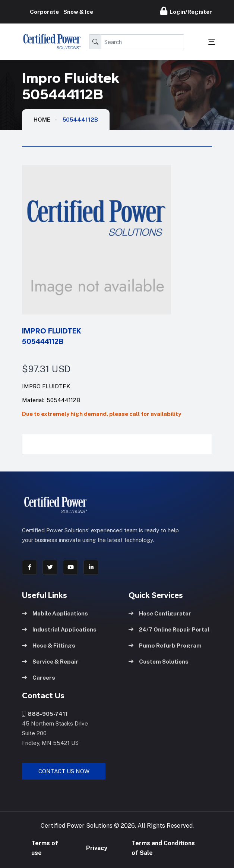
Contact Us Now (64, 771)
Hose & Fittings (49, 645)
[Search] (143, 42)
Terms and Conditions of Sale (163, 848)
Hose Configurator (160, 613)
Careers (39, 677)
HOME (42, 120)
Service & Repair (50, 661)
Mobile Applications (55, 613)
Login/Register (186, 11)
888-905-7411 (45, 713)
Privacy (97, 848)
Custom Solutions (159, 661)
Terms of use (45, 848)
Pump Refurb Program (165, 645)
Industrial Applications (59, 629)
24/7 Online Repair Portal (169, 629)
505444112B (80, 120)
